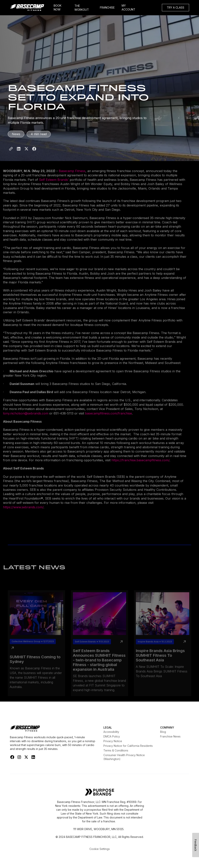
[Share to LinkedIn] (19, 153)
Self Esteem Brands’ (48, 180)
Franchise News (170, 736)
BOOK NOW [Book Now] (58, 7)
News (16, 134)
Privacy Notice (113, 741)
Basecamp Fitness (66, 171)
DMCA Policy (112, 736)
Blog (163, 732)
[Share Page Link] (11, 153)
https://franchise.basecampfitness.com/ (134, 460)
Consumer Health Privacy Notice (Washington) (124, 757)
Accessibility (111, 732)
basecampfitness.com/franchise (102, 413)
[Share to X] (26, 153)
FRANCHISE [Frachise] (107, 7)
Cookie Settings (100, 849)
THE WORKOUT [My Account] (82, 8)
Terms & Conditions (116, 750)
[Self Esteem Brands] (99, 792)
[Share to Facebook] (34, 153)
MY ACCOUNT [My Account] (128, 7)
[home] (30, 8)
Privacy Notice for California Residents (128, 746)
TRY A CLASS (175, 7)
